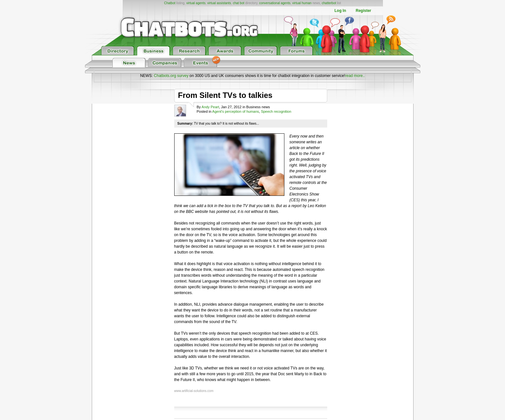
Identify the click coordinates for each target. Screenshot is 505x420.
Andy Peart (210, 107)
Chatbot (170, 3)
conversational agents (275, 3)
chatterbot (329, 3)
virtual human (302, 3)
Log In (340, 11)
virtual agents (196, 3)
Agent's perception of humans (236, 111)
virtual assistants (219, 3)
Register (363, 11)
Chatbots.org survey (171, 76)
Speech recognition (276, 111)
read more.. (355, 76)
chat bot (239, 3)
